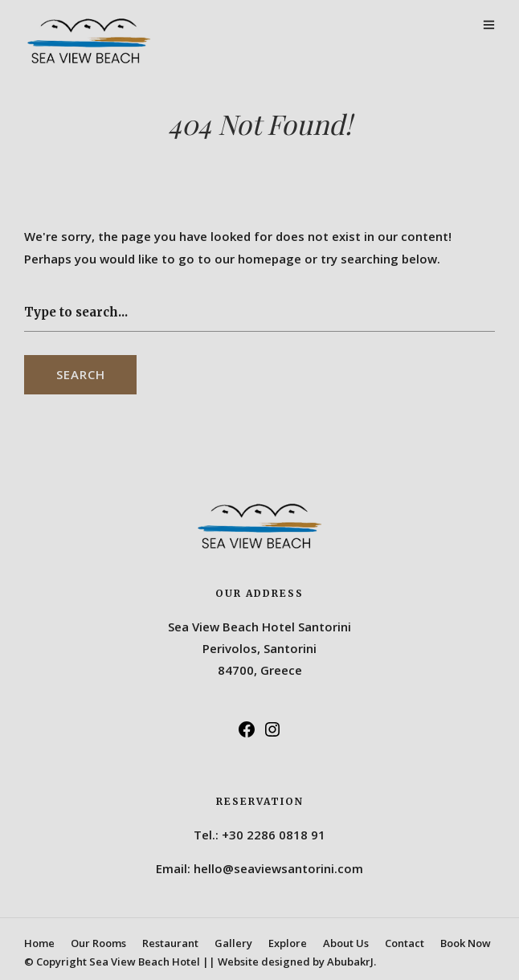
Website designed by (297, 962)
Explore (288, 943)
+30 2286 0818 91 (274, 835)
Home (39, 943)
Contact (405, 943)
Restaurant (170, 943)
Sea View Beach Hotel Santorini (259, 627)
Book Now (466, 943)
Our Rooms (98, 943)
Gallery (233, 943)
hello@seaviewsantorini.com (278, 868)
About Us (346, 943)
